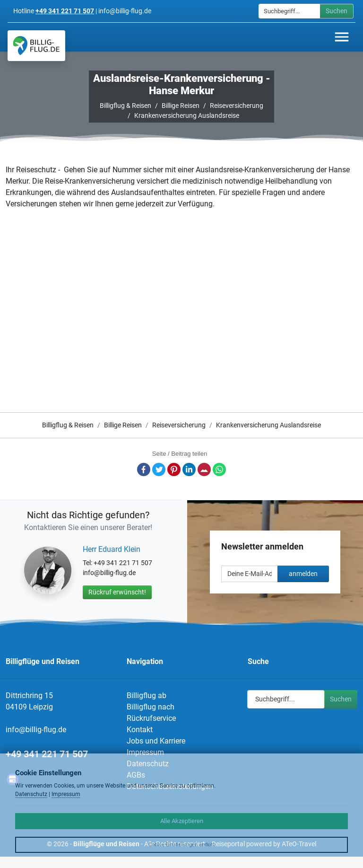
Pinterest (174, 469)
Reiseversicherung (237, 106)
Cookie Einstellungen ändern (182, 845)
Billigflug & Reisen (125, 106)
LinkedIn (189, 469)
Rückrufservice (151, 718)
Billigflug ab (147, 695)
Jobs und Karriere (156, 741)
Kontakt (140, 730)
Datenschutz (31, 794)
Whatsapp (219, 469)
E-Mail (204, 469)
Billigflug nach (151, 707)
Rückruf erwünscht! (117, 592)
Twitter (159, 469)
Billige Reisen (181, 106)
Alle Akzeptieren (182, 821)
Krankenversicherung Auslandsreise (187, 115)
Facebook (144, 469)
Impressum (145, 752)
